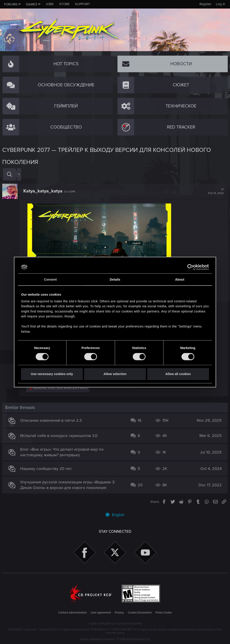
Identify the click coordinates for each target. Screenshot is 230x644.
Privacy (119, 613)
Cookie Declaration (140, 613)
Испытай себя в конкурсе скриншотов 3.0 (59, 436)
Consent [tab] (50, 279)
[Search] (9, 174)
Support (83, 4)
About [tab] (180, 279)
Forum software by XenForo (115, 639)
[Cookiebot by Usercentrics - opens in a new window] (189, 267)
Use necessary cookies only (52, 374)
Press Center (164, 613)
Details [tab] (115, 279)
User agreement (101, 613)
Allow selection (115, 374)
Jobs (50, 4)
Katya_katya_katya (43, 191)
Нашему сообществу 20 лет (46, 469)
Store (64, 4)
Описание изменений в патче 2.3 (51, 420)
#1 (216, 191)
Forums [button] (11, 4)
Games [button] (32, 4)
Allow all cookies (178, 374)
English (115, 515)
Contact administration (72, 613)
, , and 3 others (60, 388)
